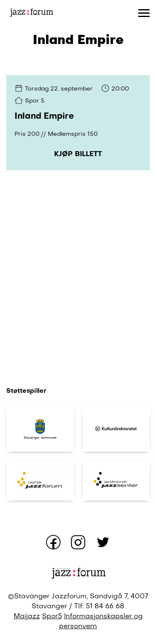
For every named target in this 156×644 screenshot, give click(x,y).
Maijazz (27, 617)
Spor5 (52, 617)
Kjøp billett (78, 154)
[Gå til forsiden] (31, 13)
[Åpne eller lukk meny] (144, 12)
